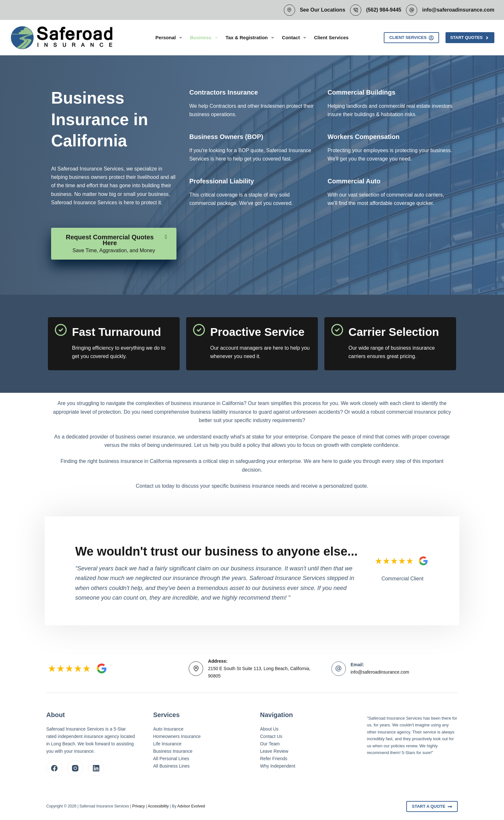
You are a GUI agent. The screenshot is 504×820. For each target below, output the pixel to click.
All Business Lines (172, 766)
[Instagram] (75, 768)
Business (205, 38)
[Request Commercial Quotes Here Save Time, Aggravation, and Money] (114, 244)
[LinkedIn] (96, 768)
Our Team (270, 744)
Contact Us (271, 736)
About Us (269, 729)
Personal (170, 38)
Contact (295, 38)
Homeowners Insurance (177, 736)
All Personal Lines (171, 759)
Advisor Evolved (191, 806)
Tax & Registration (251, 38)
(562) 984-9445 (384, 10)
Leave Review (274, 751)
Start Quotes (470, 38)
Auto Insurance (168, 729)
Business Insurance (173, 751)
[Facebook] (54, 768)
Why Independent (278, 766)
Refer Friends (274, 759)
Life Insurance (167, 744)
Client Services (331, 37)
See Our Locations (323, 10)
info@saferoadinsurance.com (458, 10)
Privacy (138, 806)
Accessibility (158, 806)
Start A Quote (432, 806)
